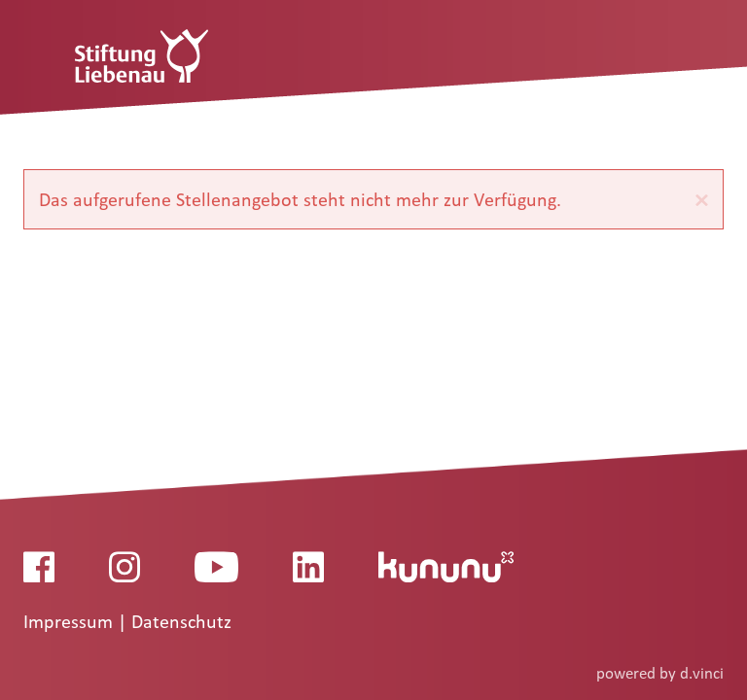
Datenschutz (181, 622)
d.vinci (702, 673)
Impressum (71, 622)
